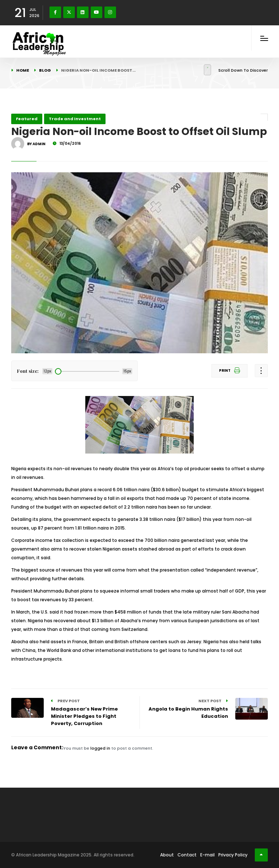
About (167, 855)
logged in (100, 748)
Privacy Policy (233, 855)
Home (23, 70)
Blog (45, 70)
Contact (187, 855)
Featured (27, 119)
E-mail (207, 855)
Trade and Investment (75, 119)
